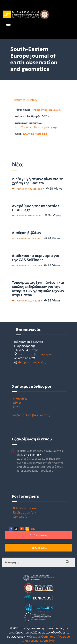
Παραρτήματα (45, 354)
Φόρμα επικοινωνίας (32, 362)
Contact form (22, 516)
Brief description (24, 508)
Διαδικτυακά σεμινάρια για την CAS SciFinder (36, 258)
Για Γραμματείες (39, 535)
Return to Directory (26, 100)
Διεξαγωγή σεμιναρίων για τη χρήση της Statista (38, 181)
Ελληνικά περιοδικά (35, 134)
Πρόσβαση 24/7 (38, 548)
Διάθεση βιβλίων (27, 233)
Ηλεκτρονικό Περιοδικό (46, 110)
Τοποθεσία (26, 354)
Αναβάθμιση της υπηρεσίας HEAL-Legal (36, 208)
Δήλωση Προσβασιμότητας (31, 415)
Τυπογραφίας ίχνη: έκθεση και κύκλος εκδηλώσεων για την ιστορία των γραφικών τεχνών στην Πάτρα (38, 289)
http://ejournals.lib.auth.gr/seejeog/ (36, 127)
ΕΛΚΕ (17, 407)
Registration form (25, 512)
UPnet (17, 402)
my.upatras (20, 398)
